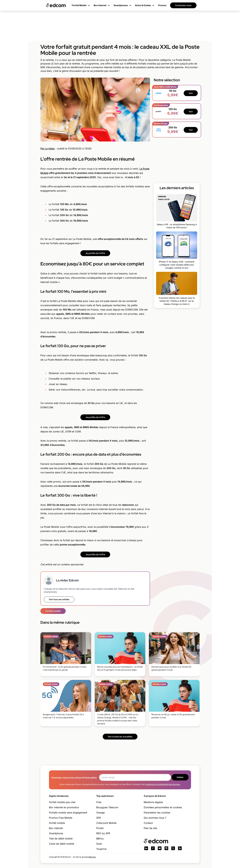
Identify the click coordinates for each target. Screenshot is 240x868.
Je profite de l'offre (95, 253)
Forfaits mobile (53, 611)
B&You (100, 839)
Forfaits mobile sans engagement (68, 813)
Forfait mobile (57, 823)
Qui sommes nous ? (155, 818)
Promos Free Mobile (61, 818)
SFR (98, 818)
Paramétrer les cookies (157, 813)
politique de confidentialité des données (163, 784)
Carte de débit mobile (62, 844)
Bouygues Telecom (107, 807)
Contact (148, 823)
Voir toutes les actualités (120, 737)
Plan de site (150, 828)
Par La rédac (48, 149)
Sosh (99, 844)
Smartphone (56, 833)
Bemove (92, 857)
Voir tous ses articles (59, 599)
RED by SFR (103, 833)
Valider (180, 777)
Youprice (101, 849)
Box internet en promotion (64, 807)
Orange (100, 813)
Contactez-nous (183, 5)
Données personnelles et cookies (163, 807)
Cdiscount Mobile (106, 823)
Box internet (56, 828)
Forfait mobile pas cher (62, 802)
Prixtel (100, 828)
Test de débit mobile (61, 839)
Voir (191, 93)
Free (99, 802)
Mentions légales (153, 802)
